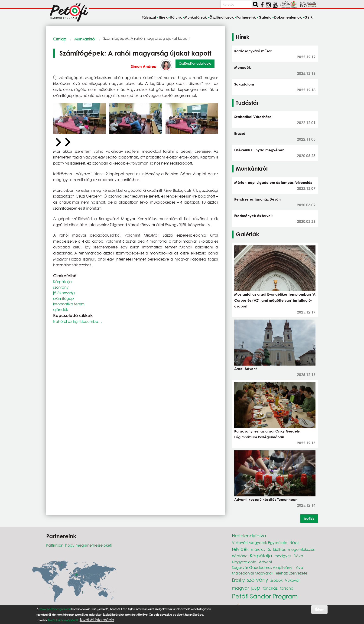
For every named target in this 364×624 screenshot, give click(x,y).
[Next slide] (67, 142)
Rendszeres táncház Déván (257, 199)
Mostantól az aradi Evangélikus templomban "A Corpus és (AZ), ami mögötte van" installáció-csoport (275, 300)
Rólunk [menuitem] (176, 17)
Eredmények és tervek (253, 216)
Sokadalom (244, 84)
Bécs (294, 542)
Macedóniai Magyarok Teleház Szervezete (270, 573)
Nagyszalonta (244, 562)
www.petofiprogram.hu (55, 609)
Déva (298, 556)
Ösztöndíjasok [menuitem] (222, 17)
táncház (270, 588)
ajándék (61, 309)
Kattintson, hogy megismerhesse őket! (79, 545)
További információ (97, 620)
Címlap (60, 39)
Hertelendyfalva (249, 536)
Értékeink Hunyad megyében (259, 150)
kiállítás (279, 549)
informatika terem (69, 304)
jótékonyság (64, 293)
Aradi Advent (245, 369)
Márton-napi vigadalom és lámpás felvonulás (273, 182)
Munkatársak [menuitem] (196, 17)
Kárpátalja (62, 282)
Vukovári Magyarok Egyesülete (260, 543)
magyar (240, 588)
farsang (287, 588)
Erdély (238, 580)
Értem (320, 609)
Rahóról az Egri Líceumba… (78, 321)
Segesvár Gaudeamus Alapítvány (262, 567)
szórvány (61, 287)
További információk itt (63, 620)
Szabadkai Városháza (253, 117)
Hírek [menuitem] (163, 17)
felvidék (240, 549)
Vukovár (292, 580)
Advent (265, 562)
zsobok (276, 580)
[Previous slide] (58, 142)
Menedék (243, 67)
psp (256, 588)
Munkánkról (85, 39)
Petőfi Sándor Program (265, 596)
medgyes (283, 556)
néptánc (240, 556)
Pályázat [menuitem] (149, 17)
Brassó (240, 133)
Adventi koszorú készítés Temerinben (266, 499)
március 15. (261, 549)
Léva (299, 567)
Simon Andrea (144, 66)
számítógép (63, 298)
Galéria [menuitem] (265, 17)
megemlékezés (301, 549)
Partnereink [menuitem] (246, 17)
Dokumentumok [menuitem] (288, 17)
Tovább (309, 518)
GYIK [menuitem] (308, 17)
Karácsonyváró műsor (253, 51)
